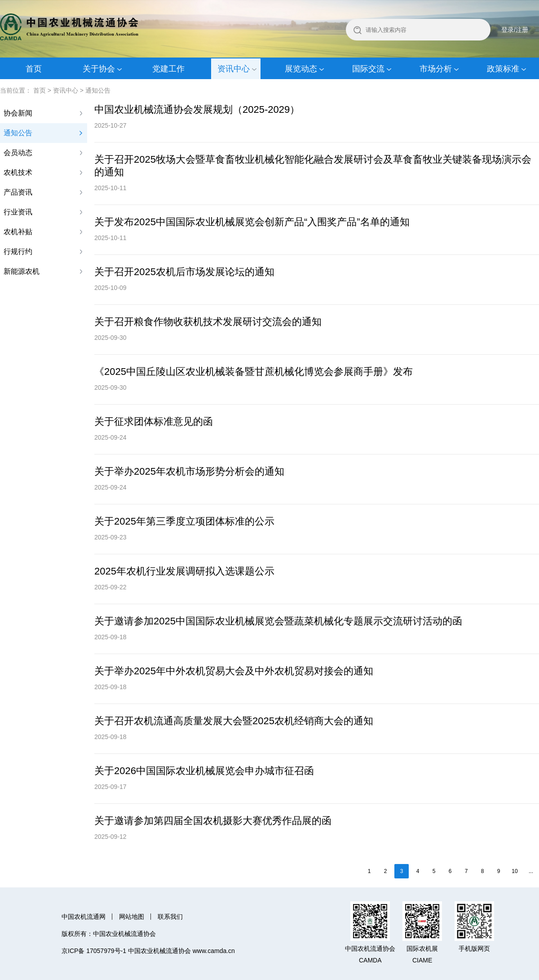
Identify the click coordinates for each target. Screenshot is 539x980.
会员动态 (18, 153)
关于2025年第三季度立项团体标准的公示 (184, 521)
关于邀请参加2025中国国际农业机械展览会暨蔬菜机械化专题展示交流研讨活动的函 (278, 621)
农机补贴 (18, 232)
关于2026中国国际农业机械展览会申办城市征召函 (204, 771)
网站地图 (132, 917)
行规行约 (18, 252)
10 (515, 871)
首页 (34, 69)
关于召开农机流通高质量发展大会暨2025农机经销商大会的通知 (234, 721)
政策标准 (503, 69)
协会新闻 (18, 113)
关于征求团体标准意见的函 (154, 421)
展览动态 (301, 69)
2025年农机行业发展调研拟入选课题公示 (184, 571)
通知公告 (98, 90)
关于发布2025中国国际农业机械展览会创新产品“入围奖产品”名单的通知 (252, 222)
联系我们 (170, 917)
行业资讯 (18, 212)
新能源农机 (22, 271)
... (531, 871)
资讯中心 (234, 69)
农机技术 (18, 172)
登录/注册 (515, 30)
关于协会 (99, 69)
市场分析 (436, 69)
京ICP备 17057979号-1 (94, 951)
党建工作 (168, 69)
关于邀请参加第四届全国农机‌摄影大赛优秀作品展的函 (213, 821)
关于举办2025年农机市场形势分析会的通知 (189, 471)
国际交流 (368, 69)
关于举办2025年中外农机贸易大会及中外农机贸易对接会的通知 (234, 671)
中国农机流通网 (84, 917)
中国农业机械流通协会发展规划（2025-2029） (197, 109)
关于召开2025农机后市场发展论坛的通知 (184, 272)
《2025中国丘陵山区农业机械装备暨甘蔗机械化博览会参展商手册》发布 (254, 372)
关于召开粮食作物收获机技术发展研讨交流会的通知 (208, 322)
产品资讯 (18, 192)
